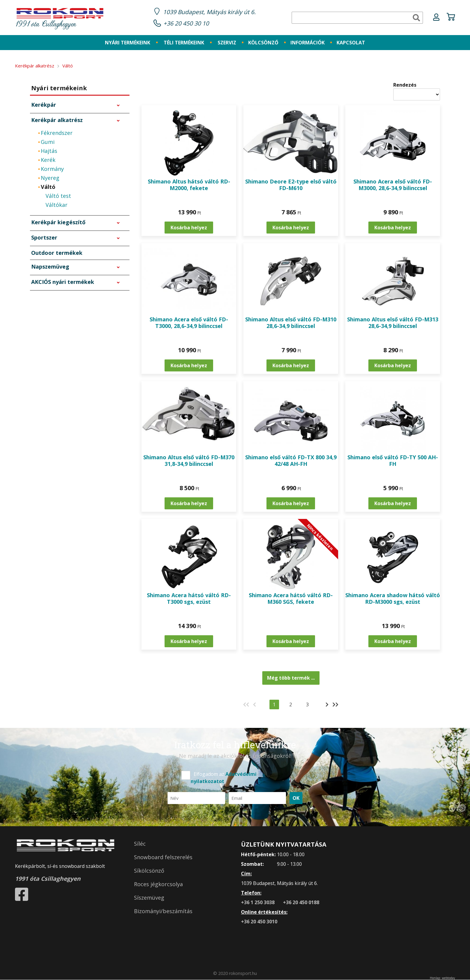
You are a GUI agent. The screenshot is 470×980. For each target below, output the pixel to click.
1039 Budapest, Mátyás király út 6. (209, 12)
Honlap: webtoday (442, 978)
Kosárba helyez (189, 228)
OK (296, 798)
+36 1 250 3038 (258, 902)
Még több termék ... (291, 678)
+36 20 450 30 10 (186, 23)
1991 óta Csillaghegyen (60, 18)
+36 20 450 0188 (301, 902)
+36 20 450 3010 (259, 922)
